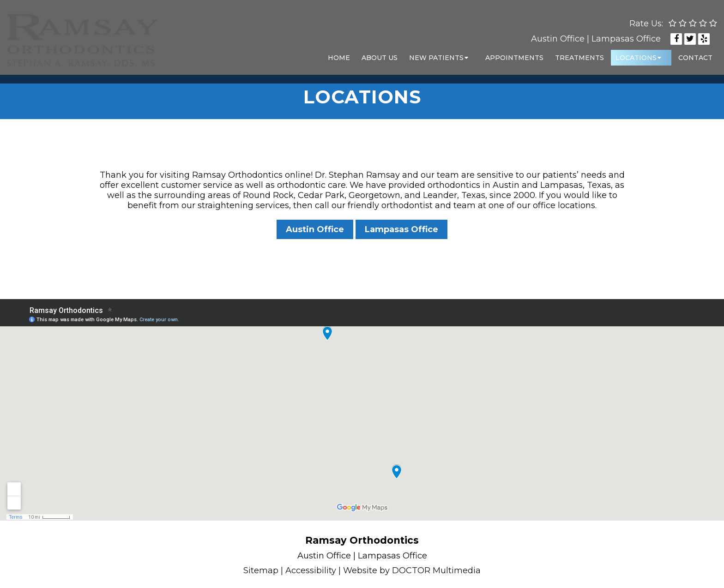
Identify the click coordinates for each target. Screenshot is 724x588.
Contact (695, 53)
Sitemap (261, 570)
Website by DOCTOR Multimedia (412, 570)
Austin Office (558, 34)
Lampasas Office (626, 34)
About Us (380, 53)
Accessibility (311, 570)
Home (339, 53)
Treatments (579, 53)
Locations (636, 53)
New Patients (436, 53)
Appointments (514, 53)
